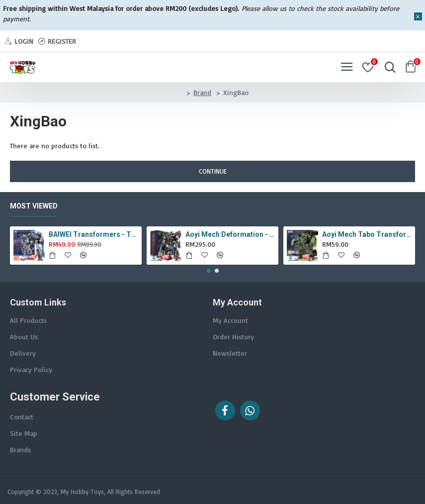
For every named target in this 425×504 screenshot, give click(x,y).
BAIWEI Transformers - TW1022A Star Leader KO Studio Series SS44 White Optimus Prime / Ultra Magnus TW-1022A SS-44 (93, 234)
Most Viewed (34, 206)
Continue (213, 171)
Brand (202, 92)
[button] (209, 271)
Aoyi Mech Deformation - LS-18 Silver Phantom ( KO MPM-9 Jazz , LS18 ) (230, 234)
